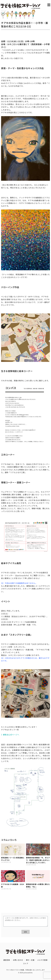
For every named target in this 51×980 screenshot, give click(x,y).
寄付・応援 (30, 960)
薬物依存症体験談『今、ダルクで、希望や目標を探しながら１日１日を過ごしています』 (38, 860)
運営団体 (7, 960)
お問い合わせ (18, 960)
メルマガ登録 (42, 960)
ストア (26, 963)
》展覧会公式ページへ (10, 735)
